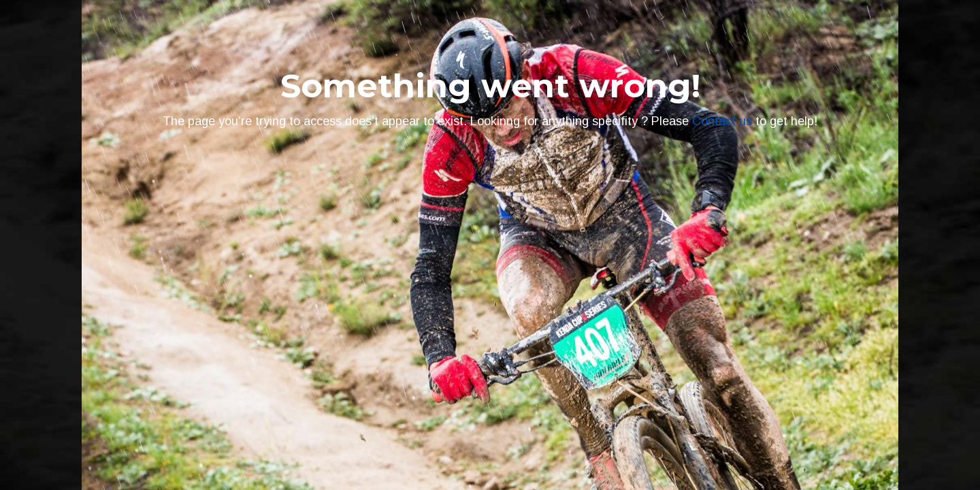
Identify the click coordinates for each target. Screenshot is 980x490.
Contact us (722, 121)
